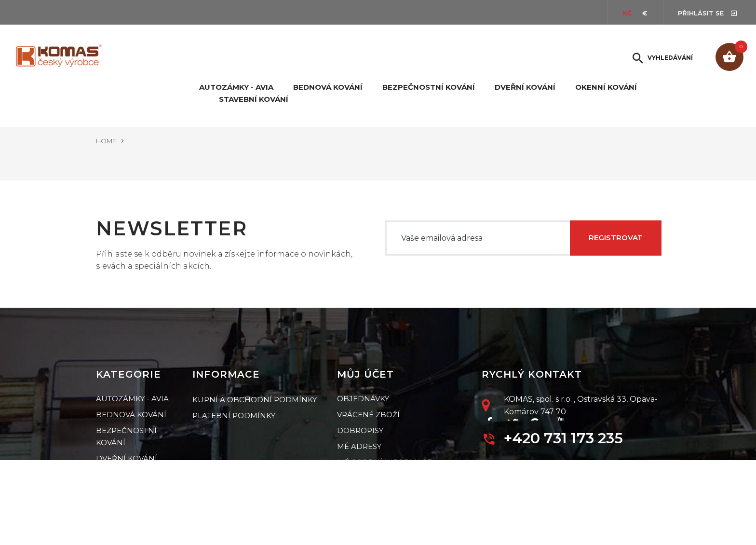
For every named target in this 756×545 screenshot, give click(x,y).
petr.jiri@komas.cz (545, 466)
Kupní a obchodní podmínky (255, 399)
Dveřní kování (525, 87)
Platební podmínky (234, 415)
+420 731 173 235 (563, 437)
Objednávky (363, 399)
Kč (627, 13)
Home (106, 141)
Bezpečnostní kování (429, 87)
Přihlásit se (702, 13)
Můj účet (366, 374)
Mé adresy (359, 446)
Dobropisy (360, 430)
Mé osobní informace (385, 462)
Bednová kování (328, 87)
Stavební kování (254, 99)
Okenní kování (606, 87)
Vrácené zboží (368, 415)
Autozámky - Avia (236, 87)
